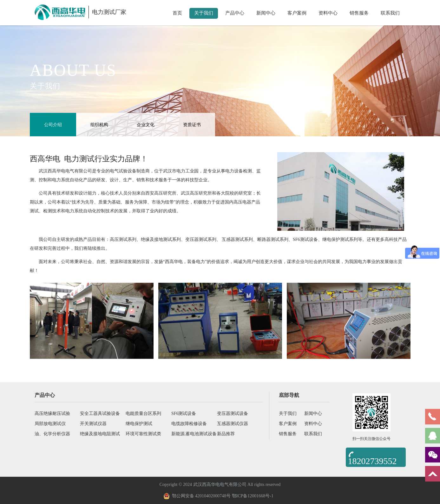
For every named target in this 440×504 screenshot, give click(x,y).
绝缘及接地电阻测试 (100, 434)
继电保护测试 (139, 424)
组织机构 (99, 125)
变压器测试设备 (233, 414)
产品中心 (235, 13)
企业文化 (146, 125)
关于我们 (204, 13)
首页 (177, 13)
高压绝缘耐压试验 (52, 414)
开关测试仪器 (93, 424)
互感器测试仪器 (233, 424)
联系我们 (390, 13)
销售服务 (359, 13)
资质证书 (192, 125)
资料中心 (328, 13)
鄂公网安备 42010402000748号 (197, 496)
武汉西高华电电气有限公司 (65, 171)
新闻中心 (266, 13)
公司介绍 (53, 125)
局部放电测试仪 (50, 424)
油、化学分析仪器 (52, 434)
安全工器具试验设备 (100, 414)
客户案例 (297, 13)
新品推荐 (226, 434)
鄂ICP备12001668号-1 (253, 496)
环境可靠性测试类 (143, 434)
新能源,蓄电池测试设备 (194, 434)
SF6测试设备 (184, 414)
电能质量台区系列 (143, 414)
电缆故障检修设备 (189, 424)
